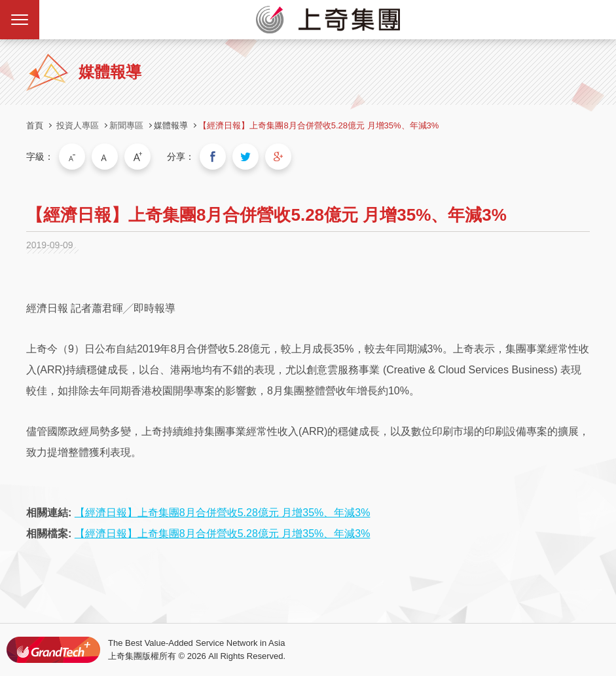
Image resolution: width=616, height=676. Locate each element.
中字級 (105, 157)
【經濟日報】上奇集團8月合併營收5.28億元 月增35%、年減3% (318, 125)
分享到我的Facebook (213, 157)
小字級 (72, 157)
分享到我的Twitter (245, 157)
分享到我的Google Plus (278, 157)
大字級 (137, 157)
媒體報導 (171, 125)
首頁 (35, 125)
